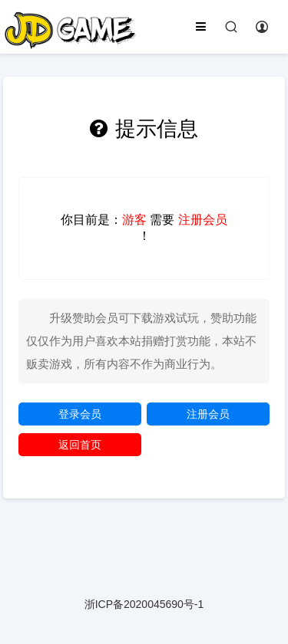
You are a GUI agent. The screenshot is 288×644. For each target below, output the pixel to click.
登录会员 (80, 414)
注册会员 (208, 414)
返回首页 (80, 445)
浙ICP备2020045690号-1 (144, 604)
